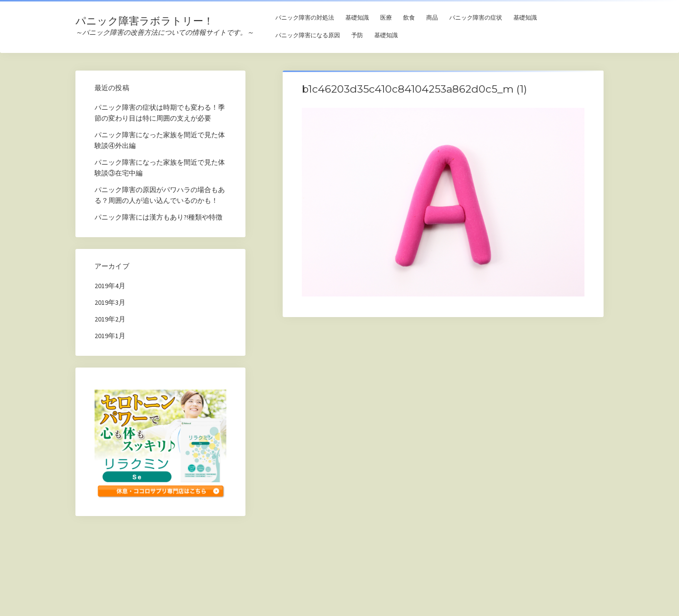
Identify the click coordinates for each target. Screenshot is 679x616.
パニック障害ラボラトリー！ (145, 21)
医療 (386, 17)
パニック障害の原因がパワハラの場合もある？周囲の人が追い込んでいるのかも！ (160, 195)
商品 (432, 17)
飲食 (409, 17)
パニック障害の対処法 (305, 17)
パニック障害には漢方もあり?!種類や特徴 (158, 217)
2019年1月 (110, 336)
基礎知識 (357, 17)
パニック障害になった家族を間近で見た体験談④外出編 (160, 140)
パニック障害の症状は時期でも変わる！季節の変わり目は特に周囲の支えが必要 (160, 113)
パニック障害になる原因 (308, 35)
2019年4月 (110, 286)
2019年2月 (110, 319)
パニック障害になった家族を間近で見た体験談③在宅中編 (160, 168)
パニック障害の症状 (476, 17)
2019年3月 (110, 302)
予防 (357, 35)
